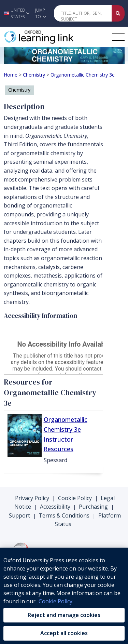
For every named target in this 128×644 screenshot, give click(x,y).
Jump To (41, 13)
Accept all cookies (64, 633)
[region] (64, 596)
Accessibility (55, 507)
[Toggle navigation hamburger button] (118, 37)
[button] (16, 13)
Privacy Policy (32, 498)
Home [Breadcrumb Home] (11, 75)
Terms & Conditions (64, 515)
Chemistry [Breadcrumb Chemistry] (34, 75)
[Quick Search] (83, 13)
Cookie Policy (75, 498)
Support (19, 515)
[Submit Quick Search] (118, 13)
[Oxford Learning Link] (55, 37)
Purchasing (93, 507)
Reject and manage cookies (64, 615)
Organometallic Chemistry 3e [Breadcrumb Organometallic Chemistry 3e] (83, 75)
